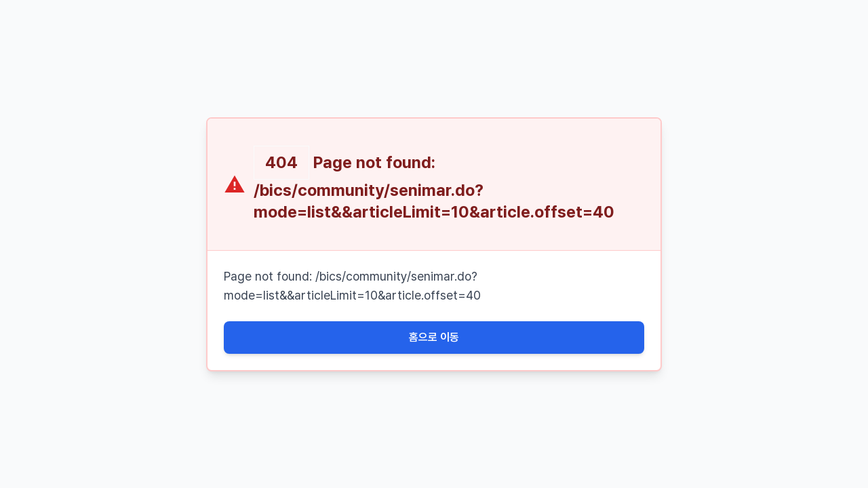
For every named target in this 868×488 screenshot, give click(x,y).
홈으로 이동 (434, 337)
